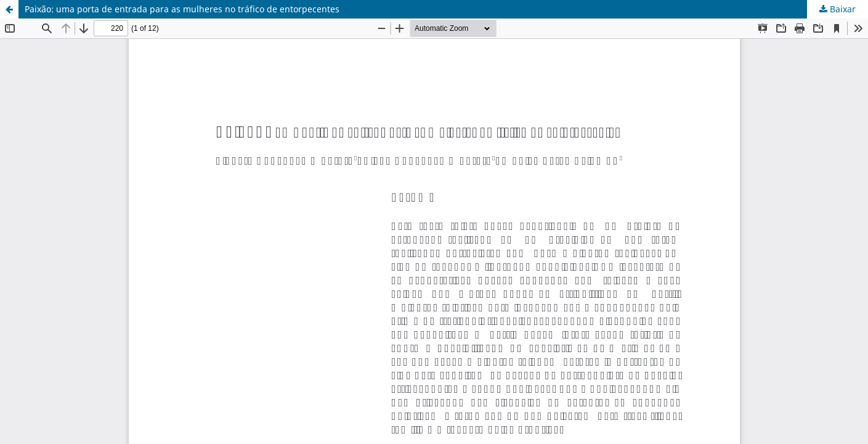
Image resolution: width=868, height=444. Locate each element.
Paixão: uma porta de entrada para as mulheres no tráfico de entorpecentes (182, 9)
